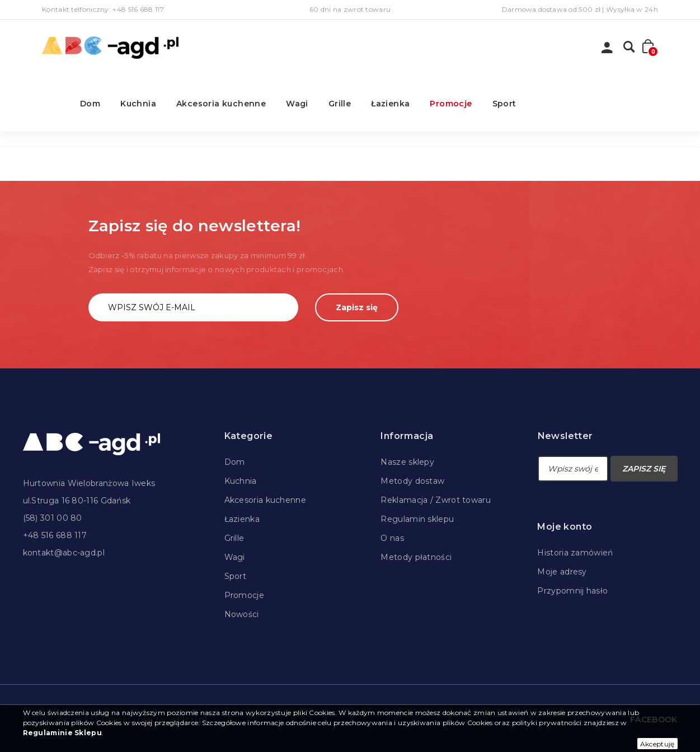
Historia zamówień (575, 553)
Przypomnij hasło (572, 591)
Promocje (451, 104)
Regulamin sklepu (417, 519)
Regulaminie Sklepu (62, 733)
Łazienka (390, 104)
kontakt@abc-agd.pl (64, 553)
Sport (504, 104)
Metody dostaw (412, 481)
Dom (90, 104)
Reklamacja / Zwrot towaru (436, 500)
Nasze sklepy (407, 462)
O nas (392, 538)
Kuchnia (138, 104)
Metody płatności (416, 557)
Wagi (297, 104)
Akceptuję (657, 744)
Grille (340, 104)
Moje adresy (562, 572)
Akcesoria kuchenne (221, 104)
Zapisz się (357, 307)
